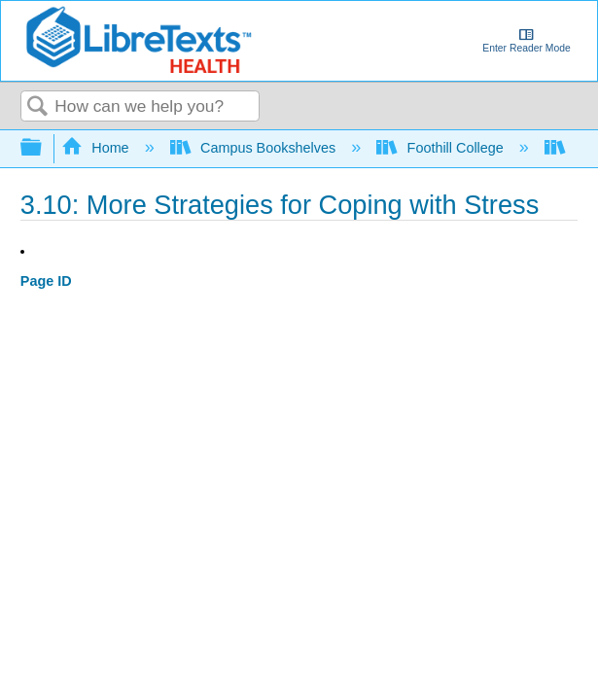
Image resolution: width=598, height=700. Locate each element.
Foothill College (442, 148)
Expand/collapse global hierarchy (44, 148)
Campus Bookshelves (255, 148)
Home (97, 148)
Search (38, 107)
